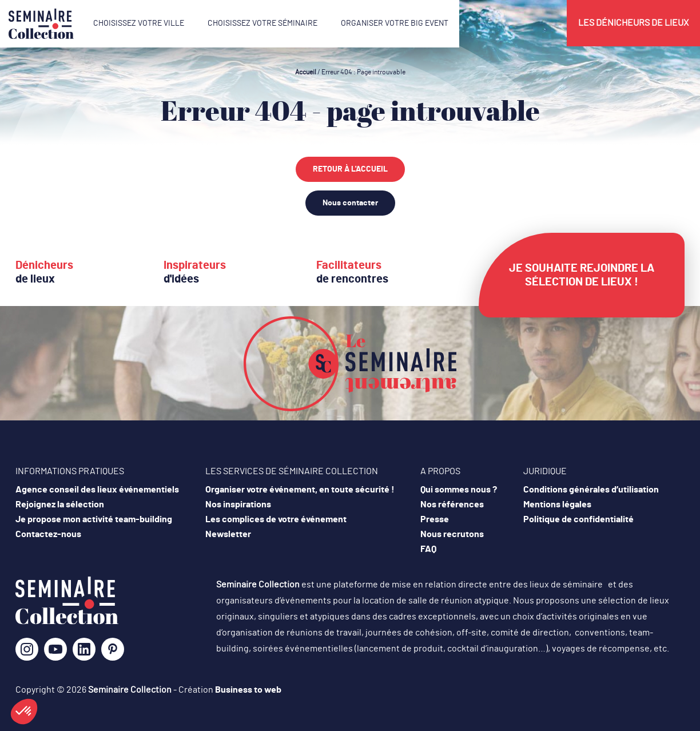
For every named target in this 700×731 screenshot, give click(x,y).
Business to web (248, 690)
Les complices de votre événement (276, 519)
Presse (435, 519)
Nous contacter (350, 203)
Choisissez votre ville (139, 23)
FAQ (428, 549)
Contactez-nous (48, 534)
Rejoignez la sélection (60, 504)
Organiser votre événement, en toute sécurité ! (300, 490)
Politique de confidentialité (578, 519)
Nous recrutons (452, 534)
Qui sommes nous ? (459, 490)
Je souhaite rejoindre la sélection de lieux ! (582, 275)
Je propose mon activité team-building (94, 519)
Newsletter (228, 534)
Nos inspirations (238, 504)
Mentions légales (557, 504)
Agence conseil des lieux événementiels (97, 490)
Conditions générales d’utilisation (591, 490)
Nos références (452, 504)
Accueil (306, 72)
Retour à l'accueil (350, 169)
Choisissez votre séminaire (262, 23)
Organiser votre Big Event (395, 23)
